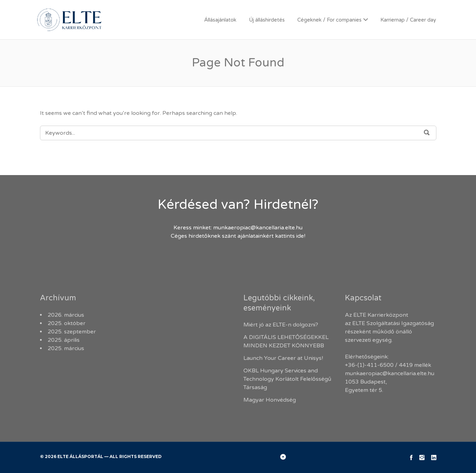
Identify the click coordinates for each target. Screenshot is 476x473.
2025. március (66, 348)
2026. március (66, 315)
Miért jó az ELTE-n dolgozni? (281, 325)
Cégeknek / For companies (329, 20)
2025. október (67, 323)
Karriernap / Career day (408, 20)
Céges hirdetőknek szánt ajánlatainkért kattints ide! (238, 236)
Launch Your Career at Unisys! (283, 358)
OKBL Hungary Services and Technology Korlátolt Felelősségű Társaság (287, 379)
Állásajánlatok (220, 20)
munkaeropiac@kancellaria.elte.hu (258, 228)
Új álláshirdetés (267, 20)
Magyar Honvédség (270, 400)
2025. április (64, 340)
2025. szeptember (72, 332)
